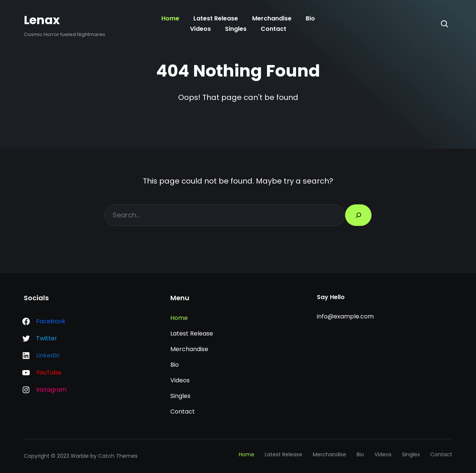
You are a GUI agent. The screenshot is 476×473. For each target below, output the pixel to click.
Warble (80, 456)
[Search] (444, 24)
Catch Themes (118, 456)
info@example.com (345, 316)
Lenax (42, 20)
